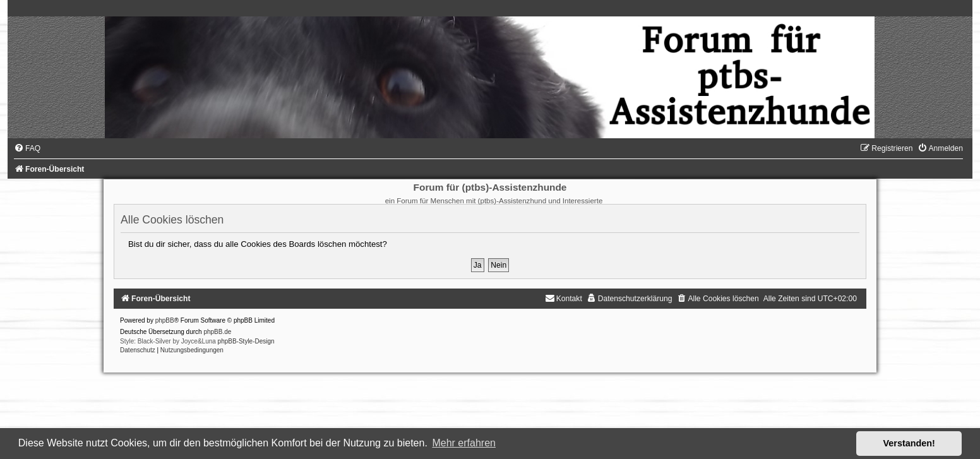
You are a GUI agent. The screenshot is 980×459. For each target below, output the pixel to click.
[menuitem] (27, 148)
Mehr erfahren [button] (464, 443)
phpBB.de (217, 332)
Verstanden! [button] (909, 443)
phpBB (165, 320)
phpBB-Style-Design (246, 341)
